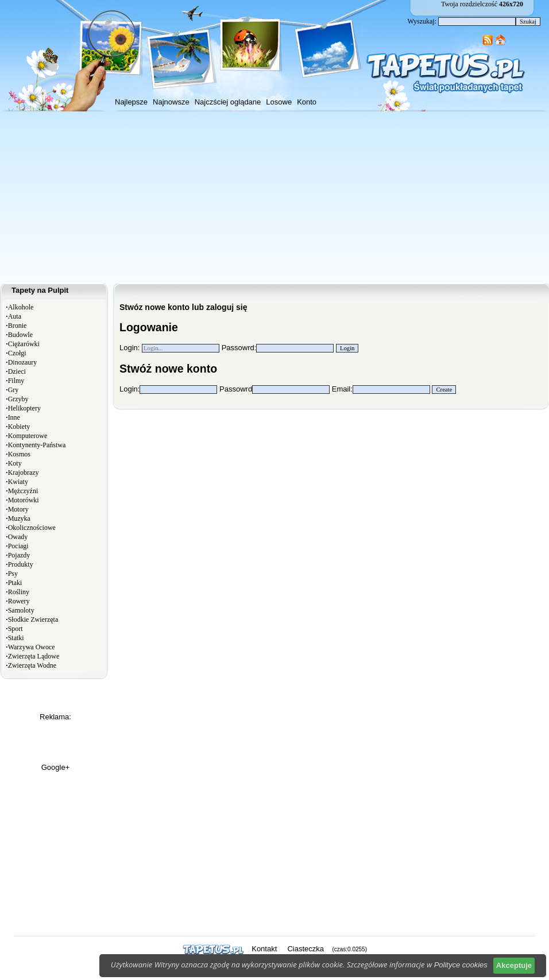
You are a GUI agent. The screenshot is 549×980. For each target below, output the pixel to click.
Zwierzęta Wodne (32, 665)
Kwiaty (18, 482)
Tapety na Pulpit (40, 290)
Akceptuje (514, 965)
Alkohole (21, 307)
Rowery (19, 601)
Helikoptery (24, 408)
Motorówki (24, 500)
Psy (13, 574)
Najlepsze (131, 102)
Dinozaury (23, 362)
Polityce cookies (461, 965)
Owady (18, 537)
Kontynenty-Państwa (37, 445)
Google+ (56, 767)
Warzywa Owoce (32, 647)
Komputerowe (28, 436)
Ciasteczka (306, 949)
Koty (15, 463)
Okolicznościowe (32, 528)
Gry (13, 390)
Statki (16, 638)
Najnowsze (171, 102)
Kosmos (19, 454)
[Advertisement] (274, 197)
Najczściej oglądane (228, 102)
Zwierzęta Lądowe (34, 656)
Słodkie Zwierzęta (33, 619)
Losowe (279, 102)
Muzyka (19, 518)
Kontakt (264, 949)
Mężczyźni (23, 491)
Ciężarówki (24, 344)
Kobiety (19, 427)
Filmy (16, 381)
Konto (307, 102)
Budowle (20, 335)
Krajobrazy (24, 472)
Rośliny (19, 592)
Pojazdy (19, 555)
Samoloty (21, 610)
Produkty (21, 564)
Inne (14, 417)
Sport (16, 629)
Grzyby (18, 399)
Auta (15, 316)
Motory (18, 509)
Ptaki (15, 583)
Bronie (18, 326)
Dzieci (17, 371)
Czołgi (17, 353)
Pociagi (18, 546)
